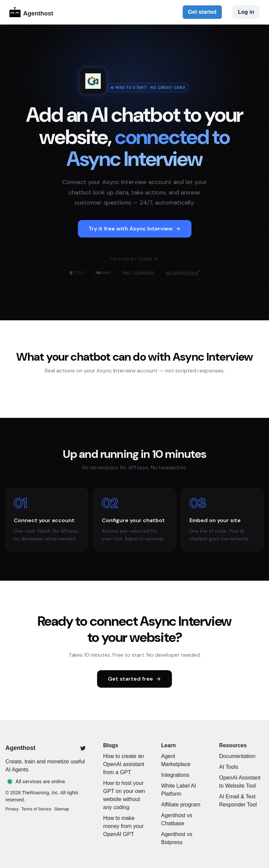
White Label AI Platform (178, 790)
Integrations (175, 775)
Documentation (237, 756)
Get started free (134, 679)
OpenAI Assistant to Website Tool (240, 782)
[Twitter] (83, 748)
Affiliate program (181, 805)
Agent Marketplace (176, 760)
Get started (202, 12)
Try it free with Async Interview (135, 229)
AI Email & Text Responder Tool (238, 801)
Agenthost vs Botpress (177, 838)
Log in (246, 12)
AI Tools (229, 767)
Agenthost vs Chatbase (177, 819)
